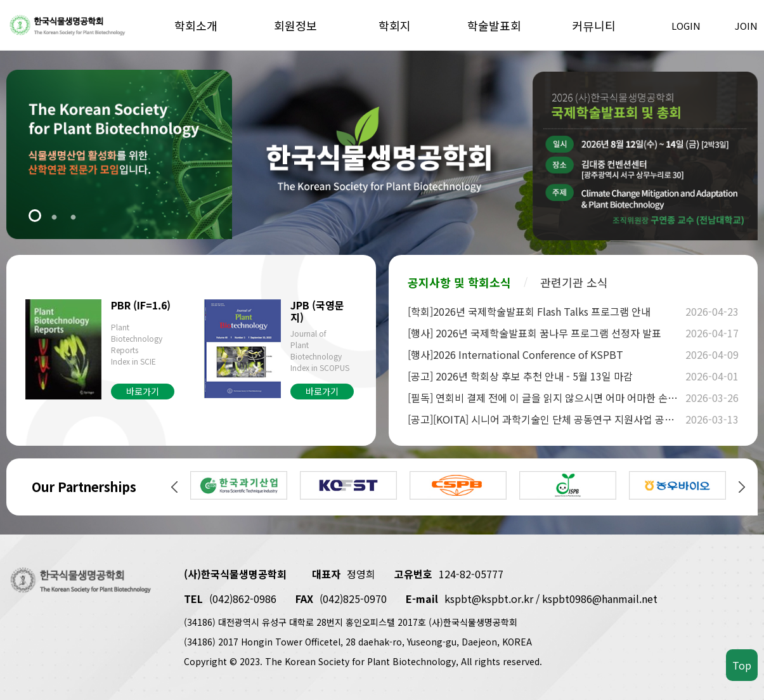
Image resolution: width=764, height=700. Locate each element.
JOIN (746, 26)
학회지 (395, 25)
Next (742, 487)
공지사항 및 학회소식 (459, 282)
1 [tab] (35, 217)
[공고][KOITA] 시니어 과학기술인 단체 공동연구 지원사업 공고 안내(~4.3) (545, 419)
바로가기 (143, 391)
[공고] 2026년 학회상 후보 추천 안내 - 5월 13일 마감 (545, 376)
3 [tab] (73, 217)
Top (742, 665)
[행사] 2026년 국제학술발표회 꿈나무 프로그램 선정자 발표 (545, 333)
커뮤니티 (594, 25)
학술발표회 (494, 25)
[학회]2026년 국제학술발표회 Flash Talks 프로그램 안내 (545, 311)
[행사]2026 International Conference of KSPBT (545, 354)
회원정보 (295, 25)
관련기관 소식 (574, 282)
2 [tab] (54, 217)
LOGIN (686, 26)
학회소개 (196, 25)
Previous (174, 487)
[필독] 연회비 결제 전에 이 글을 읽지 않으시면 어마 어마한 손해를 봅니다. (545, 398)
